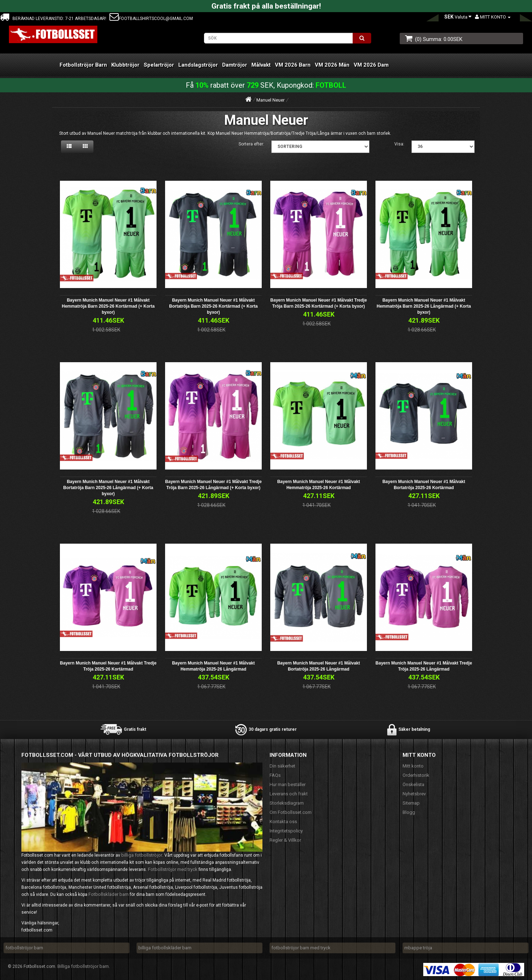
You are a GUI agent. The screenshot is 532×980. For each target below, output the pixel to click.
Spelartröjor (159, 65)
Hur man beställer (288, 784)
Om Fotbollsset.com (291, 812)
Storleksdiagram (287, 803)
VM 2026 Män (332, 65)
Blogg (409, 812)
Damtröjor (235, 65)
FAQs (275, 775)
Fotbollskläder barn (109, 894)
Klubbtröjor (125, 65)
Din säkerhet (282, 766)
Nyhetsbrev (414, 794)
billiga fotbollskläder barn (165, 948)
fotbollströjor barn (24, 948)
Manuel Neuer (270, 100)
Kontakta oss (283, 822)
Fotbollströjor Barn (83, 65)
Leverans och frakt (289, 794)
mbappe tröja (418, 948)
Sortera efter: (251, 144)
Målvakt (261, 65)
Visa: (399, 144)
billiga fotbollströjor (142, 855)
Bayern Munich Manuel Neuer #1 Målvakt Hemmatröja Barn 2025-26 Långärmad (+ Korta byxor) (424, 306)
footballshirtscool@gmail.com (151, 19)
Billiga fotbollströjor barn (83, 966)
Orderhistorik (416, 775)
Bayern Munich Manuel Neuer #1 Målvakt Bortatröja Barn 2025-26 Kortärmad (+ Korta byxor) (213, 306)
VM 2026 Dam (371, 65)
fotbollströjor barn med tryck (301, 948)
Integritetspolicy (286, 831)
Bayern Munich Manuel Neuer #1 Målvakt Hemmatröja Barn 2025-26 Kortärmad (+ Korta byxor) (108, 306)
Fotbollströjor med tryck (173, 869)
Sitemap (411, 803)
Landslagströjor (198, 65)
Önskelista (413, 784)
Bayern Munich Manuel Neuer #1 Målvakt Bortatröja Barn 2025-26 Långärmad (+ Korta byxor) (108, 488)
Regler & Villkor (285, 840)
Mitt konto (413, 766)
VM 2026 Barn (293, 65)
